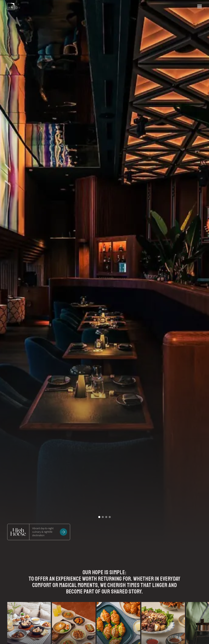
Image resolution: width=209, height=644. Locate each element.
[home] (11, 7)
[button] (99, 517)
